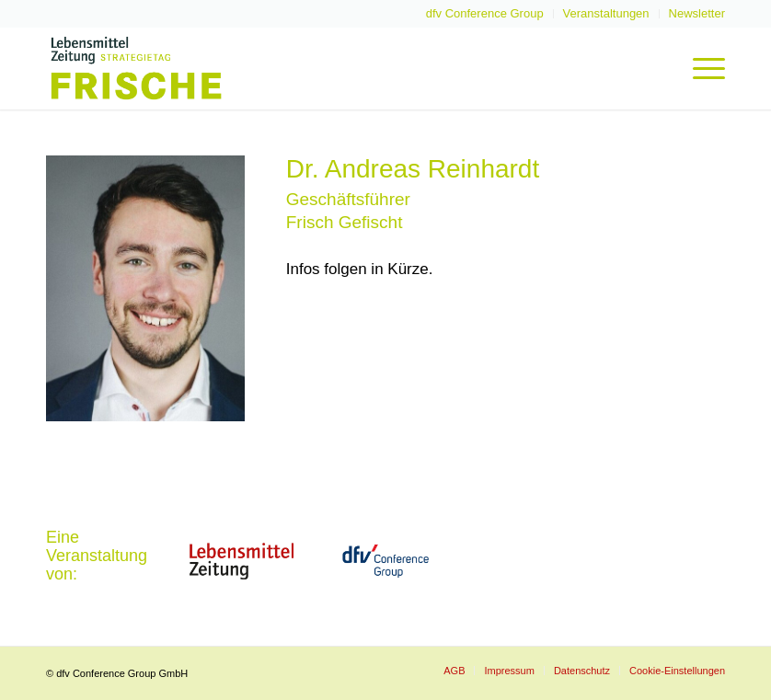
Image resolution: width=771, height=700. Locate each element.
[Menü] (700, 68)
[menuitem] (485, 14)
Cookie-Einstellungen (677, 671)
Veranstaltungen (606, 13)
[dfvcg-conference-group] (385, 561)
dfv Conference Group (485, 13)
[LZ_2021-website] (241, 561)
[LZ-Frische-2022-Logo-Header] (136, 68)
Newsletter (697, 13)
